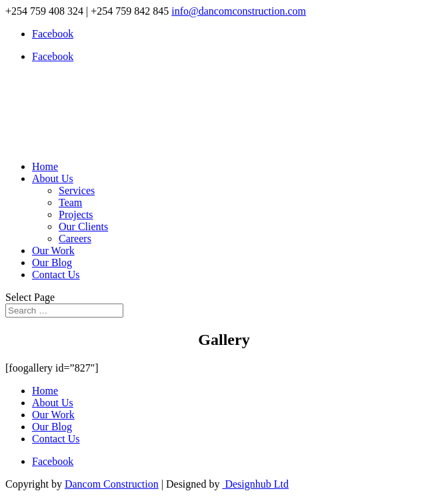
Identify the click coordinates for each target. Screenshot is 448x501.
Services (77, 190)
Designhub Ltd (255, 484)
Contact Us (56, 275)
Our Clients (83, 226)
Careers (75, 238)
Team (70, 202)
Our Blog (52, 263)
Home (45, 166)
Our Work (53, 250)
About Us (53, 178)
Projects (76, 214)
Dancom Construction (112, 484)
